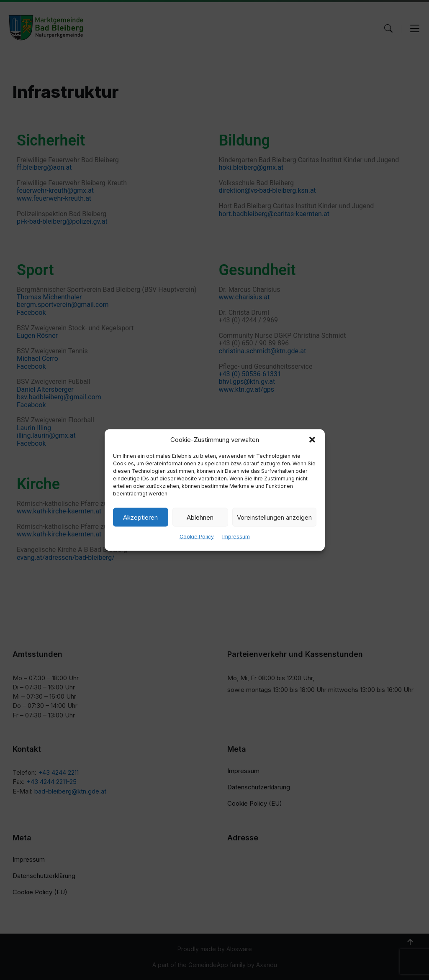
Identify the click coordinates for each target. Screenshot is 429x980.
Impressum (236, 537)
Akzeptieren (140, 517)
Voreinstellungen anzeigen (274, 517)
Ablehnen (200, 517)
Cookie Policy (197, 537)
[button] (312, 440)
